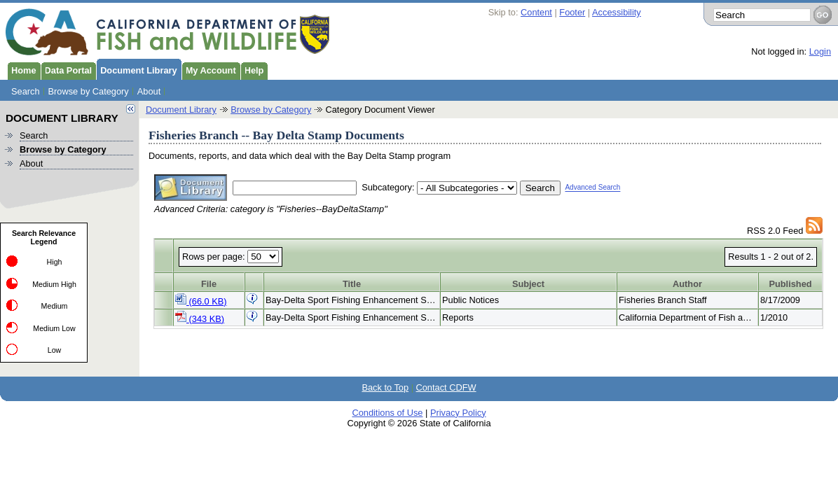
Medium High (54, 284)
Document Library (137, 69)
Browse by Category (89, 91)
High (55, 262)
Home (22, 69)
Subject (528, 284)
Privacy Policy (458, 413)
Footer (572, 12)
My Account (209, 69)
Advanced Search (592, 188)
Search (26, 91)
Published (790, 284)
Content (536, 12)
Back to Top (385, 387)
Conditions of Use (387, 413)
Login (820, 51)
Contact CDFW (446, 387)
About (149, 91)
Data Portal (67, 69)
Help (252, 69)
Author (687, 284)
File (209, 284)
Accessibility (617, 12)
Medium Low (54, 328)
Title (352, 284)
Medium (55, 306)
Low (55, 350)
